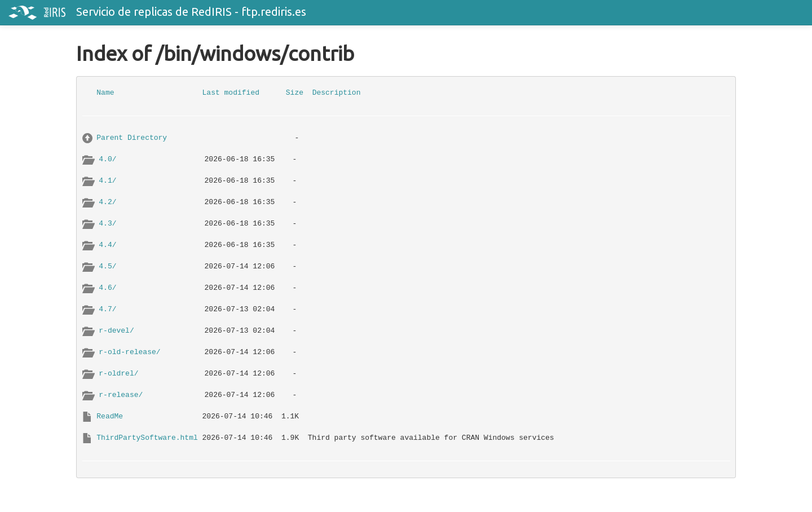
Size (295, 93)
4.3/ (107, 224)
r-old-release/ (129, 352)
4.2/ (107, 202)
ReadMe (110, 416)
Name (105, 93)
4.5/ (107, 266)
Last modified (231, 93)
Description (337, 93)
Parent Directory (132, 138)
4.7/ (107, 309)
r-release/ (121, 395)
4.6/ (107, 288)
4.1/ (107, 181)
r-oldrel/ (118, 374)
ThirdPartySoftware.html (147, 438)
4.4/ (107, 245)
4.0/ (107, 159)
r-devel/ (116, 331)
